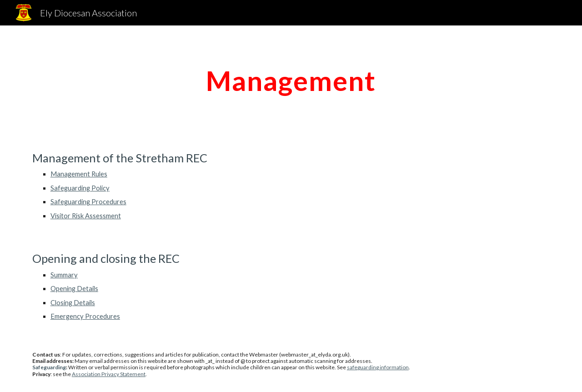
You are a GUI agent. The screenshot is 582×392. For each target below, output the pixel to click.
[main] (291, 80)
